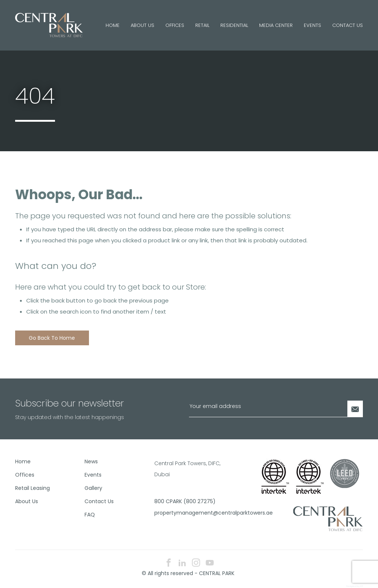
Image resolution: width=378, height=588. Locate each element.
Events (312, 25)
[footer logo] (328, 518)
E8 (362, 586)
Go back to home (52, 338)
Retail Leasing (32, 488)
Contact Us (348, 25)
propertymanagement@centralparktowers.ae (186, 513)
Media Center (276, 25)
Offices (175, 25)
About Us (142, 25)
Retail (202, 25)
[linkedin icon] (182, 563)
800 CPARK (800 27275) (185, 501)
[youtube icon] (210, 563)
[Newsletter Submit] (355, 409)
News (91, 461)
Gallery (93, 488)
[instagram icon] (196, 563)
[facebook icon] (169, 563)
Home (113, 25)
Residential (234, 25)
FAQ (90, 515)
